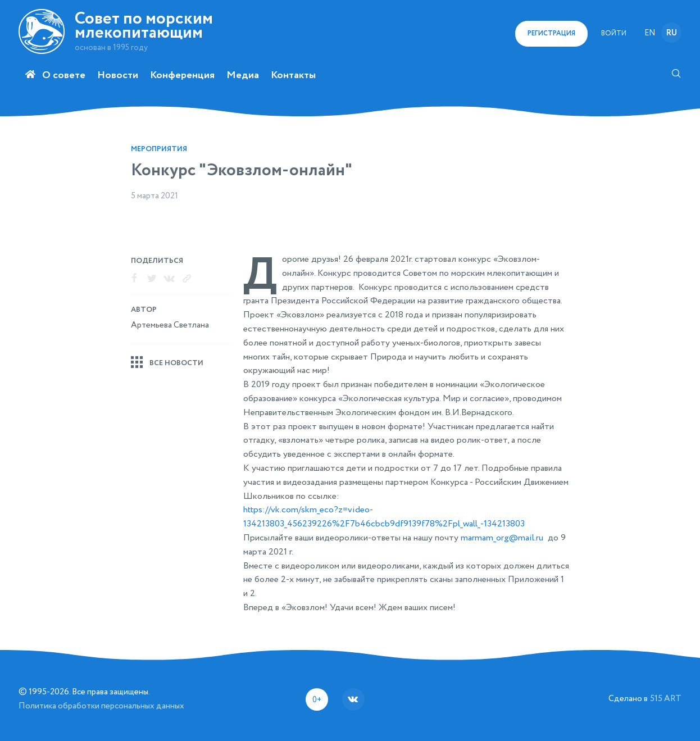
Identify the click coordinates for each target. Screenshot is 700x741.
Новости (118, 75)
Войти (614, 34)
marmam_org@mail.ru (502, 538)
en (650, 33)
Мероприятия (159, 149)
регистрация (551, 34)
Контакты (293, 75)
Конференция (182, 75)
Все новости (176, 363)
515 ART (666, 699)
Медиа (243, 75)
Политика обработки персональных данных (101, 706)
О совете (64, 75)
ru (672, 33)
